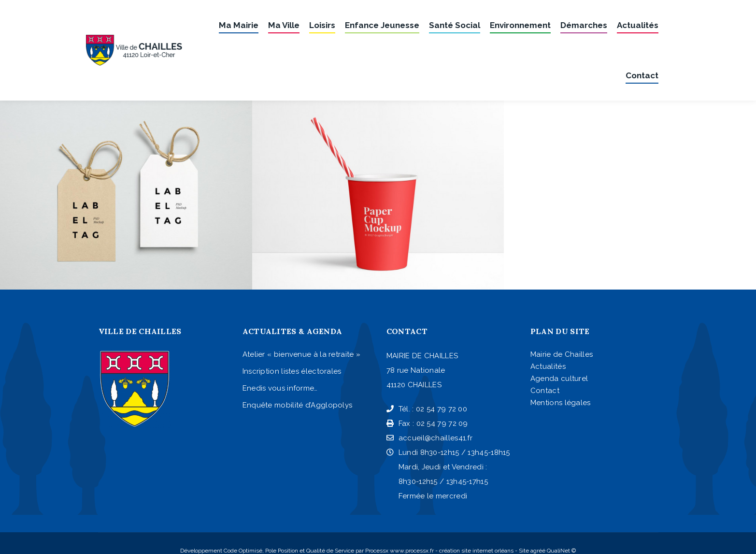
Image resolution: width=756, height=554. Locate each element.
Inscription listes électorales (292, 371)
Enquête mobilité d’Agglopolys (298, 405)
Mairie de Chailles (562, 354)
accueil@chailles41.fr (429, 438)
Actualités (548, 366)
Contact (545, 391)
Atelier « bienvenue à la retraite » (302, 354)
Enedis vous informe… (280, 388)
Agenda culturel (559, 379)
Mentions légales (561, 403)
